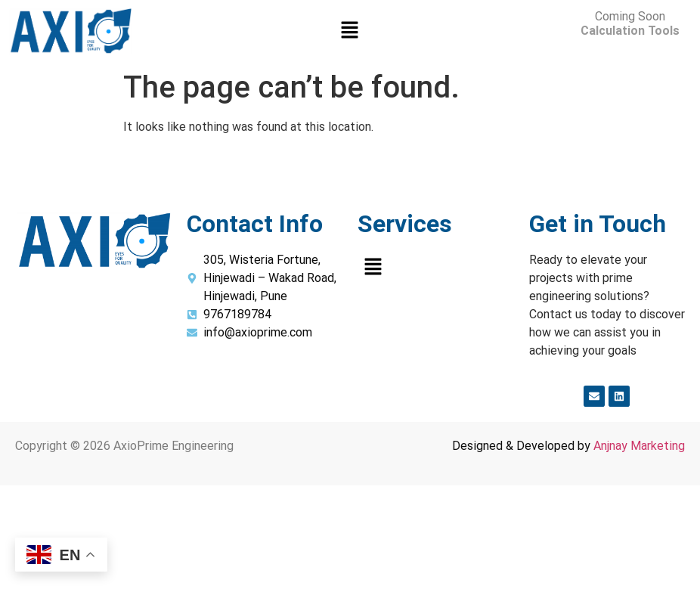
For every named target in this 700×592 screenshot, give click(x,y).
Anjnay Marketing (639, 446)
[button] (350, 32)
